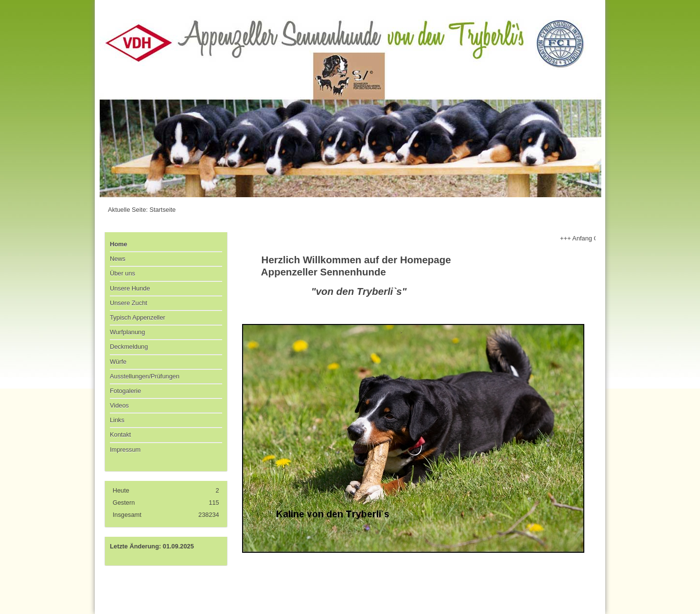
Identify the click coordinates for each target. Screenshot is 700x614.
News (118, 259)
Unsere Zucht (129, 303)
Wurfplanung (127, 332)
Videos (119, 405)
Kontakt (120, 435)
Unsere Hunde (130, 288)
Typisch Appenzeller (138, 317)
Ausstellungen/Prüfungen (145, 376)
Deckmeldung (129, 347)
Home (119, 244)
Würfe (118, 362)
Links (117, 420)
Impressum (125, 450)
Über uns (122, 273)
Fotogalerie (125, 391)
